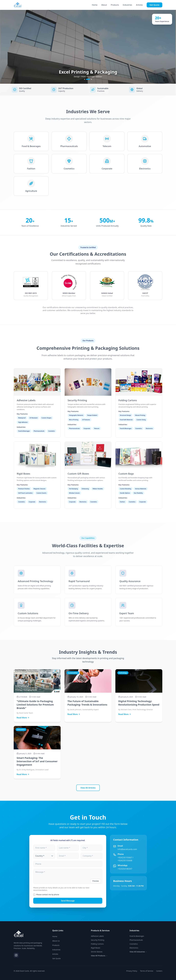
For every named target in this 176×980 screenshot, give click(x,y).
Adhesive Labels (97, 936)
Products (115, 5)
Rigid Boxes (96, 948)
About (104, 5)
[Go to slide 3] (91, 79)
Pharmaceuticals (136, 940)
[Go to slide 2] (89, 79)
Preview (96, 881)
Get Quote (154, 5)
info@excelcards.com (127, 849)
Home (95, 5)
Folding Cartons (97, 944)
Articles (139, 5)
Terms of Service (147, 971)
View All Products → (99, 956)
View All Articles (88, 788)
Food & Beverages (137, 936)
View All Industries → (138, 952)
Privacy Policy (132, 971)
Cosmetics (134, 944)
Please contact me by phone (48, 895)
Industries (127, 5)
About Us (56, 941)
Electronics (134, 948)
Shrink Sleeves (97, 952)
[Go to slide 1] (86, 79)
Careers (159, 971)
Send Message (68, 901)
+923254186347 (125, 869)
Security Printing (98, 940)
